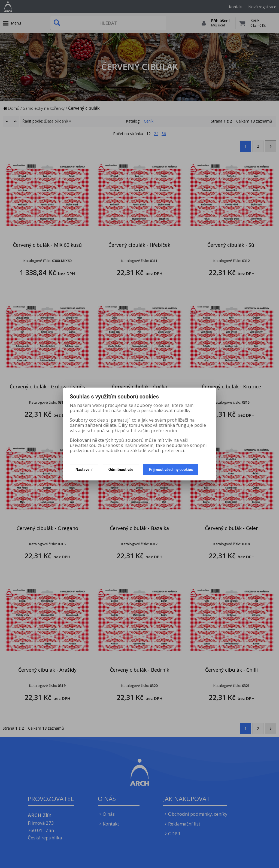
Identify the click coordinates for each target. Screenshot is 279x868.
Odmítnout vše (121, 470)
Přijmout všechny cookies (171, 470)
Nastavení (84, 470)
